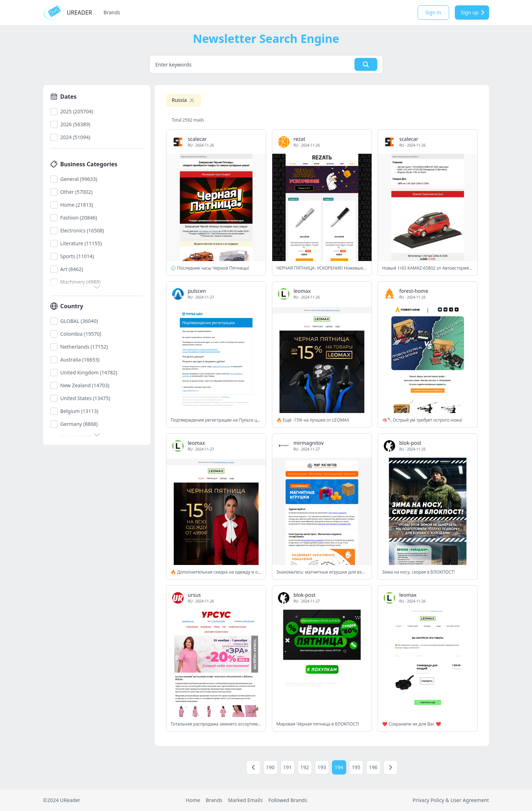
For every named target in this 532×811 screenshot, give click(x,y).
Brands (112, 12)
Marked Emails (245, 800)
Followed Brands (288, 800)
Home (193, 800)
